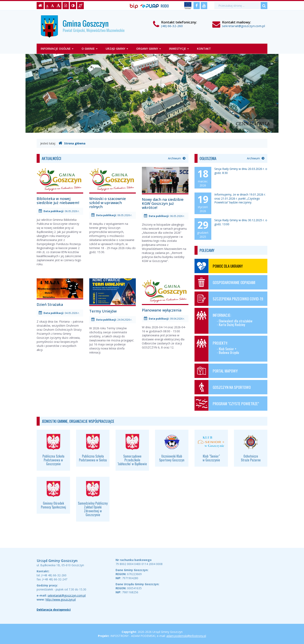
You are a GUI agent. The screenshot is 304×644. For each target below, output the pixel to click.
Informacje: (229, 321)
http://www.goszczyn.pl (61, 599)
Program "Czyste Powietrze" (227, 404)
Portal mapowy (216, 371)
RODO (165, 6)
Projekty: (229, 349)
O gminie (90, 49)
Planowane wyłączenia (165, 295)
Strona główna (72, 143)
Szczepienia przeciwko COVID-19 (229, 299)
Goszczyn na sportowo (223, 387)
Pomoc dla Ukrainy (219, 266)
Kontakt (204, 49)
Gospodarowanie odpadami (225, 282)
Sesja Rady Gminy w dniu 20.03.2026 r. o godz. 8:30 (241, 171)
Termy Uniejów (113, 296)
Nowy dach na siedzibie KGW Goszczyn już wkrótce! (165, 188)
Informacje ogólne (57, 49)
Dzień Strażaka (60, 292)
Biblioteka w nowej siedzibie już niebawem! (60, 186)
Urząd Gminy (117, 49)
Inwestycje (179, 49)
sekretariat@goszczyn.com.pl (243, 26)
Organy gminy (149, 49)
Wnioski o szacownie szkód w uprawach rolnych (113, 188)
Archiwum (177, 158)
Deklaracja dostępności (54, 610)
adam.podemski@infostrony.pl (186, 636)
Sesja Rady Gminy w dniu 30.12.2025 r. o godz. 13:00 (241, 222)
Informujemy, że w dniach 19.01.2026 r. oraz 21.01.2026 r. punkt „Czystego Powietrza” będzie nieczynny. (240, 198)
